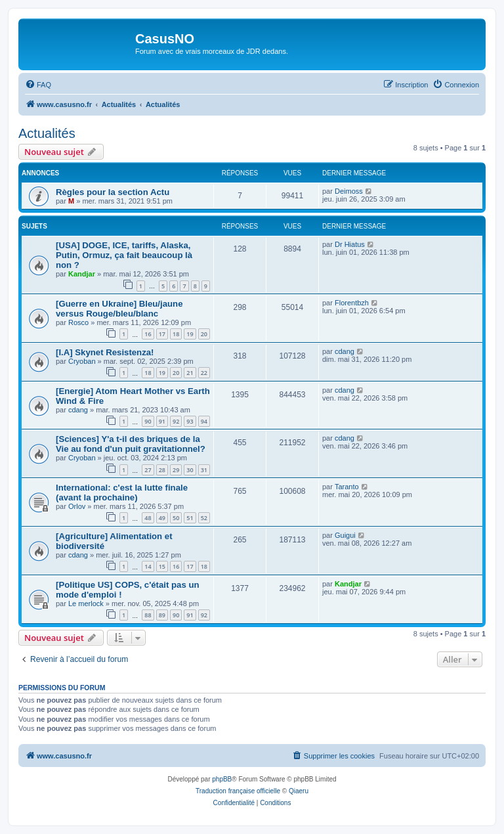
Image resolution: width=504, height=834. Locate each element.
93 (190, 421)
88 (148, 615)
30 (190, 470)
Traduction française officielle (238, 791)
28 (162, 470)
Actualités (47, 133)
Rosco (78, 322)
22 (204, 373)
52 (204, 518)
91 (162, 421)
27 (148, 470)
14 (148, 566)
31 (204, 470)
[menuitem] (38, 85)
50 (176, 518)
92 (176, 421)
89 (162, 615)
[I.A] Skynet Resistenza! (105, 352)
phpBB (222, 779)
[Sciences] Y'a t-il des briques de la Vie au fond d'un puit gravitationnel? (131, 444)
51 (190, 518)
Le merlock (86, 604)
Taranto (347, 487)
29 (176, 470)
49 (162, 518)
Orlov (77, 506)
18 (176, 334)
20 (204, 334)
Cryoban (82, 361)
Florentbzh (352, 303)
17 (162, 334)
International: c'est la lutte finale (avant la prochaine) (122, 493)
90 (148, 421)
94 (204, 421)
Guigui (345, 535)
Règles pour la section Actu (113, 192)
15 (162, 566)
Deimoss (349, 191)
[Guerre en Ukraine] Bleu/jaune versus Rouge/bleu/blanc (119, 309)
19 (190, 334)
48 (148, 518)
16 (148, 334)
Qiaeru (299, 791)
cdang (345, 351)
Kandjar (82, 274)
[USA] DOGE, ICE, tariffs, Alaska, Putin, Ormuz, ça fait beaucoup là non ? (124, 255)
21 (190, 373)
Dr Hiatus (350, 244)
